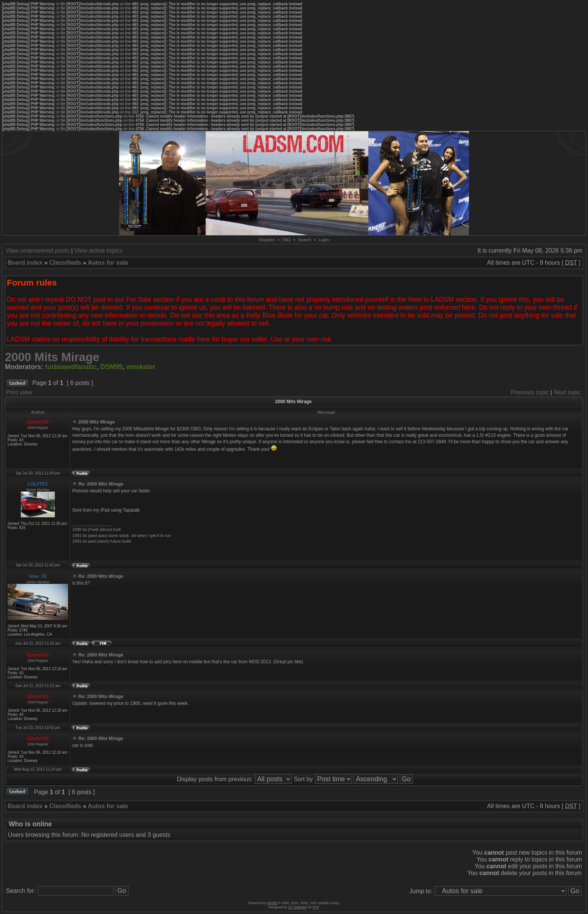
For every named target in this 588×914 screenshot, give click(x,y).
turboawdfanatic (71, 367)
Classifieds (65, 263)
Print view (19, 392)
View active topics (99, 251)
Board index (25, 263)
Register (267, 240)
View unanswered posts (38, 251)
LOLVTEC (38, 484)
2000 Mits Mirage (52, 357)
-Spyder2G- (38, 422)
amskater (141, 367)
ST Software (297, 907)
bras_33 (38, 576)
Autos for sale (108, 263)
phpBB (272, 903)
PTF (316, 907)
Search (305, 240)
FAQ (286, 240)
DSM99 (111, 367)
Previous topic (530, 392)
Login (324, 240)
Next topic (567, 392)
